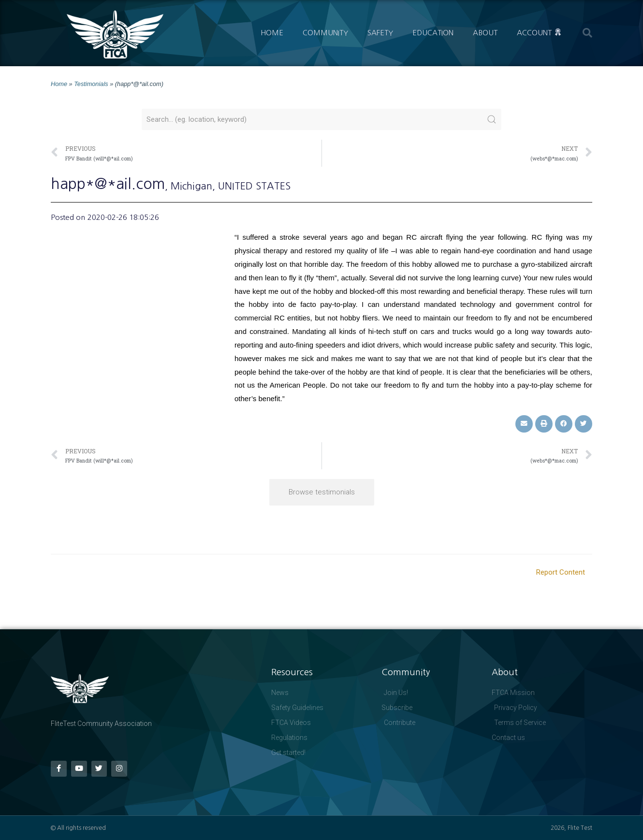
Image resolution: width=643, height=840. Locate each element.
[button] (587, 33)
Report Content (561, 572)
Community (325, 33)
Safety (380, 33)
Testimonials (91, 84)
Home (272, 33)
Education (433, 33)
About (485, 33)
